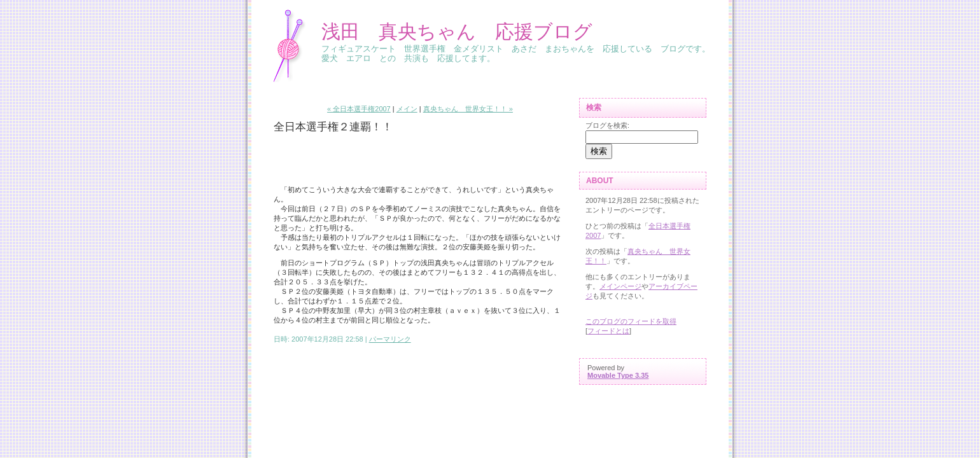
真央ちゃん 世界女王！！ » (468, 109)
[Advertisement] (348, 160)
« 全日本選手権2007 (359, 109)
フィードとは (608, 331)
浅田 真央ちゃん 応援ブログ (457, 31)
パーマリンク (390, 339)
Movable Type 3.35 (618, 375)
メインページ (620, 286)
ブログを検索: (607, 125)
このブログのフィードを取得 (631, 321)
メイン (407, 109)
